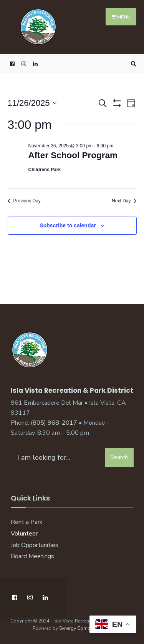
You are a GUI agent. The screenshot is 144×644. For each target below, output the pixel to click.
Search (119, 457)
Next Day (124, 201)
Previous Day (24, 201)
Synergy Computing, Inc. (85, 628)
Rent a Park (27, 522)
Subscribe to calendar (68, 225)
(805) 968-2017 (54, 423)
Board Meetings (32, 556)
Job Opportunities (35, 545)
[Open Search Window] (132, 64)
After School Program (73, 155)
